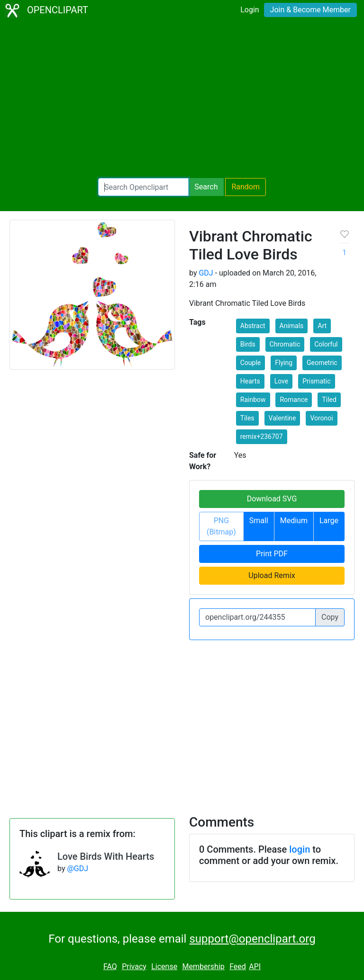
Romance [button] (294, 400)
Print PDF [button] (272, 554)
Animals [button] (292, 326)
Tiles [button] (247, 418)
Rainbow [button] (253, 400)
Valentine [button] (282, 418)
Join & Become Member (310, 10)
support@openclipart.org (252, 939)
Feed (238, 967)
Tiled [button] (329, 400)
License (164, 967)
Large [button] (329, 521)
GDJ (206, 273)
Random (246, 187)
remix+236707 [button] (262, 437)
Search (206, 187)
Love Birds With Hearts (106, 856)
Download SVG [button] (272, 499)
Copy (330, 617)
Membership (203, 967)
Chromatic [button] (285, 344)
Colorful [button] (326, 344)
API (255, 967)
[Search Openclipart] (143, 187)
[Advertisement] (182, 99)
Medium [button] (294, 521)
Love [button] (282, 381)
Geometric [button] (322, 363)
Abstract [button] (253, 326)
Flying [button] (284, 363)
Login (250, 10)
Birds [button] (248, 344)
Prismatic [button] (316, 381)
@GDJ (77, 869)
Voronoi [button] (321, 418)
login (300, 849)
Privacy (134, 967)
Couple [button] (251, 363)
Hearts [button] (250, 381)
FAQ (110, 967)
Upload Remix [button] (272, 575)
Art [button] (322, 326)
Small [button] (259, 521)
